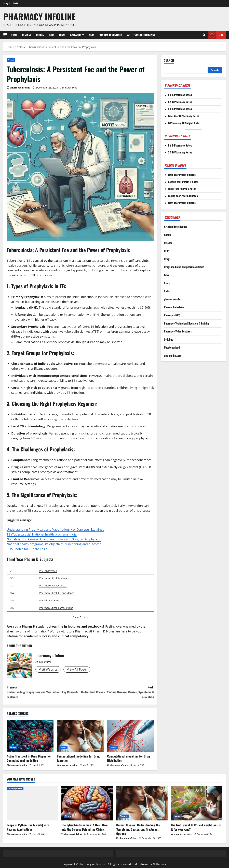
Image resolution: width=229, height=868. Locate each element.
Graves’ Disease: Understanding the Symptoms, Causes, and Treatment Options (138, 829)
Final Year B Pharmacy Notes (184, 116)
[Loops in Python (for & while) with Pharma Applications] (32, 803)
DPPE (167, 251)
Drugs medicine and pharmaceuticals (184, 267)
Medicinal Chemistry (51, 600)
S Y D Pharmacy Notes (180, 152)
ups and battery (173, 355)
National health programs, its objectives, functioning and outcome (54, 544)
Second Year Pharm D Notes (183, 182)
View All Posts (77, 669)
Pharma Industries (110, 35)
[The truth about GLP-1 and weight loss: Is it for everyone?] (197, 803)
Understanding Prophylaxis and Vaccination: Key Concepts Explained (56, 529)
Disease (27, 35)
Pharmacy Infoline (39, 16)
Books (167, 235)
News (62, 35)
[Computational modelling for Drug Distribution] (131, 736)
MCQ (91, 35)
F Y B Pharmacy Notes (180, 95)
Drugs (40, 35)
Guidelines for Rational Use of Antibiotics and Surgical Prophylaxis (54, 539)
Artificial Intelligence (141, 35)
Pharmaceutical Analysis (53, 578)
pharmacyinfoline (20, 88)
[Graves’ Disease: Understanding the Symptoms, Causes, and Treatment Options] (142, 803)
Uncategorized (172, 347)
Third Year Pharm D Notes (182, 189)
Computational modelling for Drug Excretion (78, 758)
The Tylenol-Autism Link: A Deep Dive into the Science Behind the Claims (84, 827)
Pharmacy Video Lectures (178, 331)
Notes (11, 60)
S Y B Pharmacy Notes (180, 102)
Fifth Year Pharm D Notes (182, 203)
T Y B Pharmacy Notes (180, 109)
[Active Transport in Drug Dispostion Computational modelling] (30, 736)
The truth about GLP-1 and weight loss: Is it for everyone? (196, 827)
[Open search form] (204, 35)
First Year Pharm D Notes (182, 175)
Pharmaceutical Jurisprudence (57, 593)
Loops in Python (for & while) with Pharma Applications (28, 827)
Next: (117, 692)
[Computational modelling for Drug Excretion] (80, 736)
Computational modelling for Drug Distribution (129, 758)
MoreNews (141, 864)
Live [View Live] (215, 35)
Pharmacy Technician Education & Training (187, 323)
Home (14, 35)
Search (169, 60)
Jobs (51, 35)
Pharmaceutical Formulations (56, 608)
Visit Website (48, 669)
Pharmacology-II (48, 571)
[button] (5, 35)
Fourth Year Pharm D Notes (183, 196)
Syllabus (76, 35)
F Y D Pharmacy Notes (180, 145)
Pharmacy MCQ (172, 315)
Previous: (44, 692)
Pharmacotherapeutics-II (53, 586)
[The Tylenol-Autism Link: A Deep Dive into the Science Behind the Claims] (87, 803)
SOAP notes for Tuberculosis (27, 549)
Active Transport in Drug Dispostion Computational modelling (29, 758)
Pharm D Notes (80, 617)
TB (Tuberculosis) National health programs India (42, 534)
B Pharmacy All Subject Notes (184, 123)
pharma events (172, 299)
